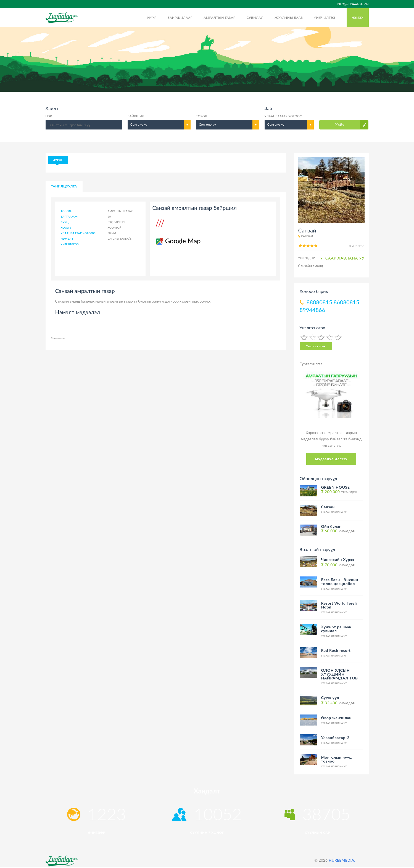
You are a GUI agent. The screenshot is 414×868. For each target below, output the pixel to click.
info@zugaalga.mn (353, 4)
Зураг (58, 160)
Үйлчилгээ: (70, 244)
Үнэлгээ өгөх (316, 346)
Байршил (136, 116)
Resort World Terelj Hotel (339, 605)
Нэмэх (358, 18)
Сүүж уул (330, 698)
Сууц (65, 222)
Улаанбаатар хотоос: (78, 233)
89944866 (313, 310)
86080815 (346, 302)
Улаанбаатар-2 (335, 738)
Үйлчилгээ (325, 18)
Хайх (340, 125)
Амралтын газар (219, 18)
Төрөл (202, 116)
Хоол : (66, 227)
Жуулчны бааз (289, 18)
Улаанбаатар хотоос (283, 116)
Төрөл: (66, 211)
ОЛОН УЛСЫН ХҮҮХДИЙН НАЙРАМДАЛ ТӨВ (340, 674)
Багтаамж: (70, 216)
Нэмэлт (67, 239)
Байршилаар (180, 18)
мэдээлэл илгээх (331, 459)
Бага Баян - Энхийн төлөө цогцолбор (340, 582)
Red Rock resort (336, 650)
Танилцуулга (64, 186)
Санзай (307, 236)
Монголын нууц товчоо (337, 759)
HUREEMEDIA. (342, 860)
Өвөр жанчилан (336, 718)
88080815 (319, 302)
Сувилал (255, 18)
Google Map (178, 241)
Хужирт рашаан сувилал (336, 629)
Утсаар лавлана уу (334, 512)
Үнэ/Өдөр (339, 492)
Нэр (49, 116)
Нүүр (152, 18)
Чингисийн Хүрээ (338, 559)
